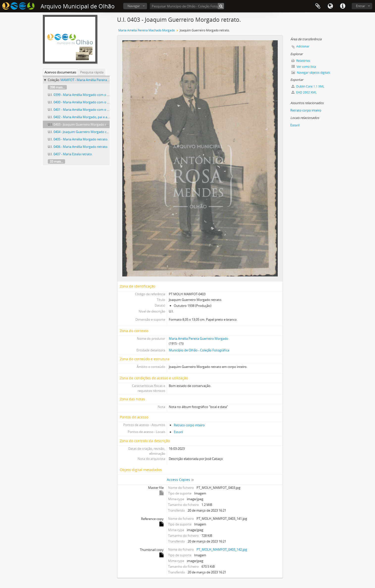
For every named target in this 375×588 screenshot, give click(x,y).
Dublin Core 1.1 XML (308, 86)
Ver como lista (304, 67)
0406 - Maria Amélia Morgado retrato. (81, 147)
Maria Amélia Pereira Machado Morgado (147, 30)
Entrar (361, 6)
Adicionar (303, 46)
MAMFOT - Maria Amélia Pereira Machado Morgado (98, 80)
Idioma (330, 6)
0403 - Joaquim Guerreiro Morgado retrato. (85, 124)
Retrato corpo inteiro (189, 425)
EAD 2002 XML (304, 92)
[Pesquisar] (221, 6)
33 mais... (56, 161)
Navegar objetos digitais (311, 73)
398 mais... (57, 87)
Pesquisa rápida (92, 72)
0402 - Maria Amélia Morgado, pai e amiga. (84, 117)
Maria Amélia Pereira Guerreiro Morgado (199, 339)
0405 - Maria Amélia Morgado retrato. (81, 139)
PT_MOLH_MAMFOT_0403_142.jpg (222, 549)
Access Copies (178, 480)
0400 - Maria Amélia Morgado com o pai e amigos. (90, 102)
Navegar (134, 6)
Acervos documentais (60, 72)
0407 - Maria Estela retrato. (73, 154)
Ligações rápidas (343, 6)
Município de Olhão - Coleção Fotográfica (199, 350)
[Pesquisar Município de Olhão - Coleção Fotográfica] (187, 6)
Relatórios (301, 61)
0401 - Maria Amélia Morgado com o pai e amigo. (89, 110)
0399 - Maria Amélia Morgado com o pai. (83, 95)
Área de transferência (318, 6)
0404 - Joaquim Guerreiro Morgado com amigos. (88, 132)
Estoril (178, 432)
